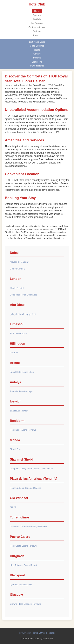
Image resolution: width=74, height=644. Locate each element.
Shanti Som (15, 449)
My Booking (37, 23)
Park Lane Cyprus (18, 333)
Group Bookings (37, 46)
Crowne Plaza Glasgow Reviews (25, 604)
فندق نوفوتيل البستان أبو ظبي (23, 314)
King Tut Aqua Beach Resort (23, 565)
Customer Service (37, 27)
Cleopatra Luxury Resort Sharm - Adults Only (31, 469)
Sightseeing (37, 62)
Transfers (37, 58)
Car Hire (37, 54)
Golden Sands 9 (18, 269)
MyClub (37, 19)
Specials (37, 15)
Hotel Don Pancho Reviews (23, 430)
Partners (37, 31)
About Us (37, 35)
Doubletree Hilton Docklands (23, 295)
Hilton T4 (14, 353)
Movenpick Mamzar (19, 262)
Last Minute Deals (37, 42)
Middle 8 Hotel (17, 288)
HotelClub (37, 4)
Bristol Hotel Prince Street (22, 372)
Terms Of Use (39, 633)
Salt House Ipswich (19, 411)
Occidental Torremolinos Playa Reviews (29, 526)
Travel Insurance (37, 66)
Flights (37, 50)
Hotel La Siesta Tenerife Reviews (26, 488)
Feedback (50, 633)
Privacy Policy (25, 633)
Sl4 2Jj (13, 507)
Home (37, 11)
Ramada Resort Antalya (21, 391)
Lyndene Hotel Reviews (21, 585)
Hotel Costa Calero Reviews (23, 546)
